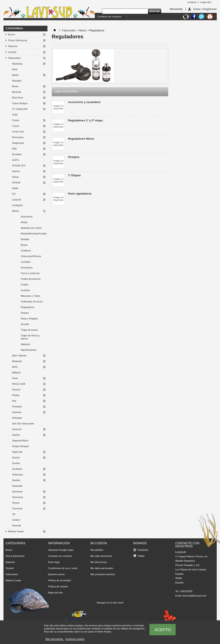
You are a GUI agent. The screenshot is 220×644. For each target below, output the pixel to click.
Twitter (141, 556)
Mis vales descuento (101, 556)
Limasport (17, 205)
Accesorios (27, 217)
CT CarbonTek (20, 109)
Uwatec (16, 520)
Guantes (25, 290)
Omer (15, 378)
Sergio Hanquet (20, 446)
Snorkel (12, 52)
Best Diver (18, 98)
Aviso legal (54, 562)
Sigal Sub (17, 452)
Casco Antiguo (20, 103)
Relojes (25, 313)
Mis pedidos (97, 550)
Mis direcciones (99, 562)
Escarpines (27, 268)
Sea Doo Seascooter (23, 424)
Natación (13, 46)
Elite (14, 149)
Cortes (16, 120)
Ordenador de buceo (32, 302)
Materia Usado (16, 531)
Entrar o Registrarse (205, 9)
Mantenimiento (29, 350)
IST (14, 194)
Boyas (24, 245)
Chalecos (26, 251)
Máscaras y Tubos (31, 296)
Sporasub (17, 491)
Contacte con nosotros (109, 17)
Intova (15, 177)
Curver (16, 126)
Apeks (16, 75)
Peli (14, 401)
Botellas (25, 239)
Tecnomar (17, 508)
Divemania (18, 137)
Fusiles (25, 285)
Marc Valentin (19, 356)
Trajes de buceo (29, 330)
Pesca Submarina (18, 40)
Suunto (16, 458)
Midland (16, 373)
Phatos (16, 395)
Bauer (15, 86)
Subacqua (18, 475)
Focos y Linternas (30, 273)
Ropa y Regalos (29, 319)
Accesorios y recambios (84, 102)
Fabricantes (14, 58)
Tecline (16, 503)
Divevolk (17, 525)
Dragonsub (18, 143)
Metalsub (17, 361)
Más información (55, 639)
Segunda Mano (20, 441)
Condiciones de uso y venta (63, 568)
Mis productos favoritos (103, 574)
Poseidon (17, 407)
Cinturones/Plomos (31, 256)
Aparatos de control (31, 228)
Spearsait (17, 486)
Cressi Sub (18, 132)
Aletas (24, 222)
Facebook (143, 550)
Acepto (163, 630)
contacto (192, 2)
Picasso (16, 390)
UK (14, 514)
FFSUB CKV (19, 166)
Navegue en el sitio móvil (110, 603)
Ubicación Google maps (61, 550)
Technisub (18, 497)
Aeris (15, 69)
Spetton (16, 480)
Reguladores (28, 307)
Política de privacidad (60, 580)
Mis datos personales (102, 568)
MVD (15, 367)
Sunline (16, 463)
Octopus (74, 157)
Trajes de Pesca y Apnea (30, 337)
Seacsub (17, 429)
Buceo (12, 34)
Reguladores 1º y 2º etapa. (86, 120)
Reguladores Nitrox (81, 139)
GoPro (16, 160)
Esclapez (17, 154)
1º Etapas (74, 175)
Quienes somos (56, 574)
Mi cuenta (99, 543)
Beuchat (17, 92)
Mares (16, 211)
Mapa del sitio (55, 593)
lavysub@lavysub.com (195, 596)
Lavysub (17, 200)
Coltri (15, 115)
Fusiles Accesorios (31, 279)
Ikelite (15, 188)
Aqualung (17, 64)
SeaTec (16, 435)
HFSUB (16, 183)
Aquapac (17, 81)
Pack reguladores (80, 194)
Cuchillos (26, 262)
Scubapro (17, 469)
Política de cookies (58, 586)
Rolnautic (17, 418)
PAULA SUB (19, 384)
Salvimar (17, 412)
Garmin (16, 171)
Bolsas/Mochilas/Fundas (34, 234)
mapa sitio (206, 2)
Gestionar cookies (75, 639)
